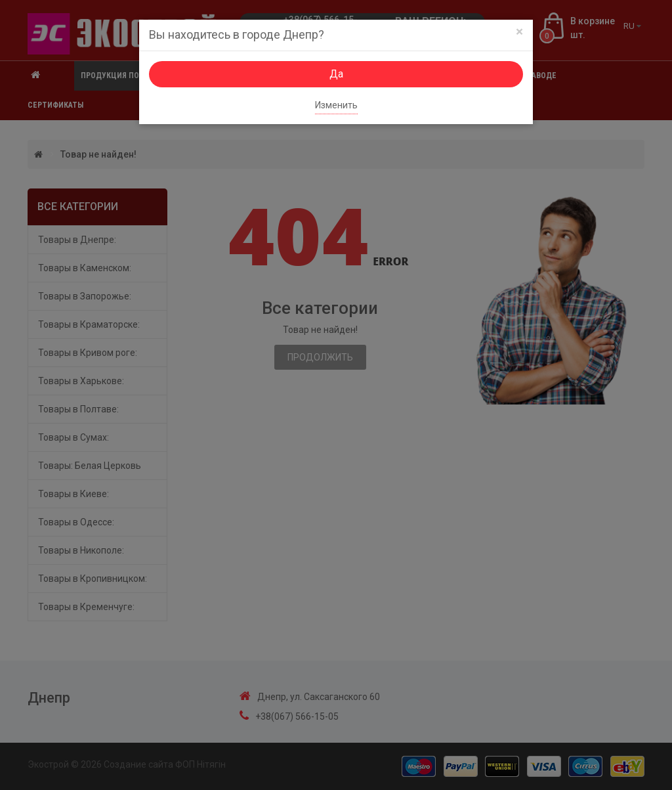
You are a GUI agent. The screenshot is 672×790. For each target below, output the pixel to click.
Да (336, 74)
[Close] (519, 32)
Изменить (336, 105)
